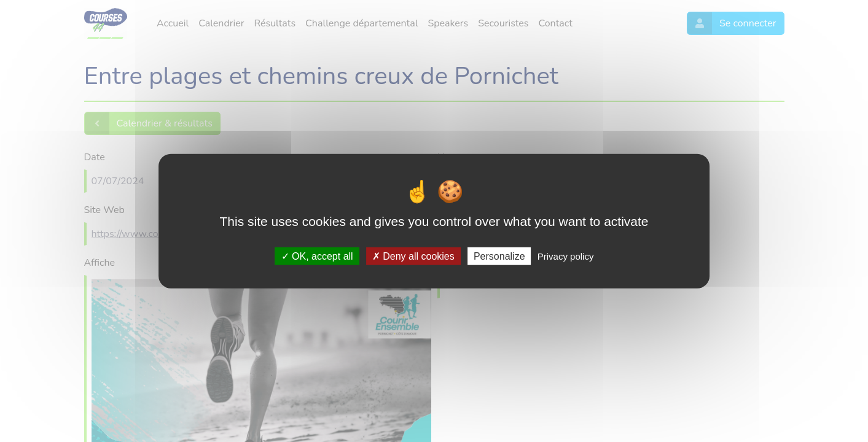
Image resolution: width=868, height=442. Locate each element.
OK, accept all (317, 256)
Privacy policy (566, 256)
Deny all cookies (413, 256)
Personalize (499, 256)
